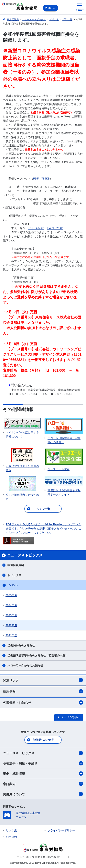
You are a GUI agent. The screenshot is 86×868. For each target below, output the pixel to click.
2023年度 (11, 615)
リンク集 (11, 830)
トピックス (14, 575)
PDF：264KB (36, 228)
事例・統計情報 (43, 774)
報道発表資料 (16, 565)
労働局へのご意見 (43, 740)
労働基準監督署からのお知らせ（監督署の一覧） (38, 655)
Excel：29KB (55, 228)
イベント (13, 585)
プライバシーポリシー (61, 830)
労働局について (43, 794)
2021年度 (11, 635)
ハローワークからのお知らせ (25, 665)
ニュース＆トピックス (43, 753)
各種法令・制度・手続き (43, 763)
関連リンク (43, 680)
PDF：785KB (41, 179)
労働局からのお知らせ (21, 645)
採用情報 (43, 691)
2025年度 (11, 595)
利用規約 (11, 837)
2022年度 (11, 625)
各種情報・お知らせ (43, 702)
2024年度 (11, 605)
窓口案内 (43, 784)
